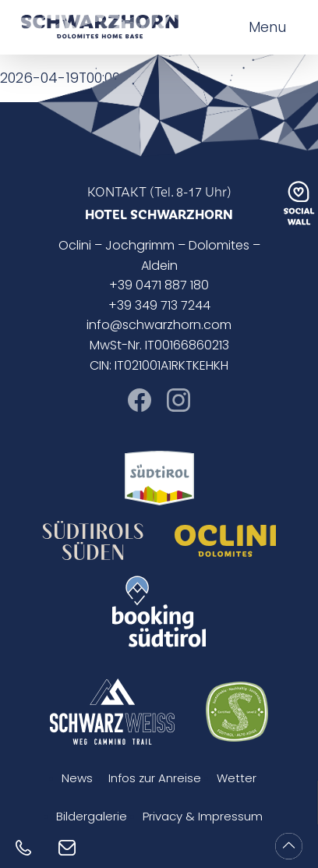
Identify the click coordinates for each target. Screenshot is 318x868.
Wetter (237, 779)
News (77, 779)
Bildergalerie (92, 818)
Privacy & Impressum (203, 818)
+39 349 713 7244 (159, 306)
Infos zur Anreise (155, 779)
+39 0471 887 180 (159, 286)
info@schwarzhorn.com (159, 326)
